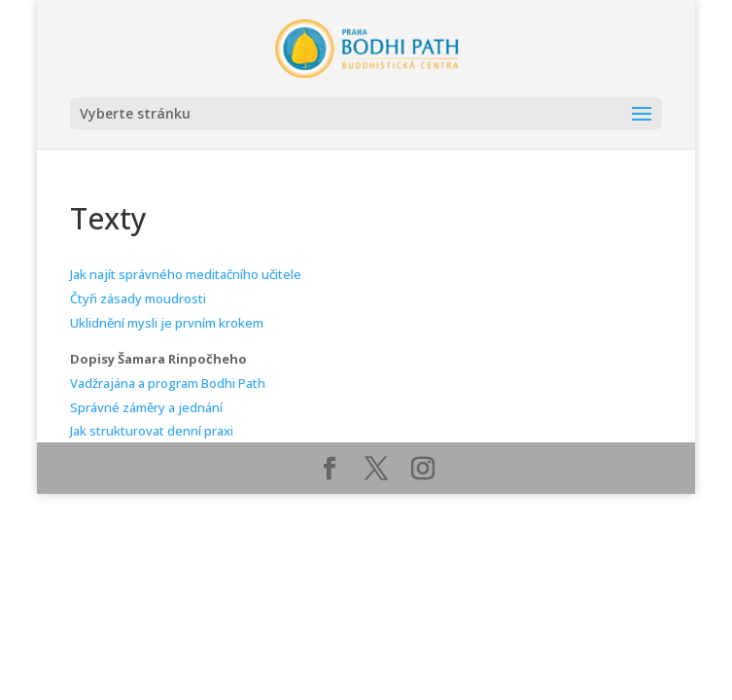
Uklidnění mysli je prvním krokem (167, 323)
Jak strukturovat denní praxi (152, 431)
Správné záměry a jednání (146, 407)
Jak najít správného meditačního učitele (186, 274)
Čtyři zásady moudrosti (138, 298)
